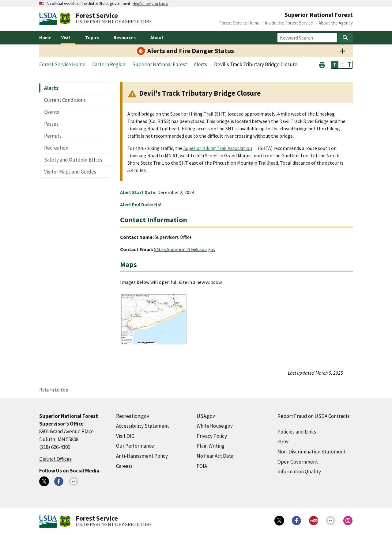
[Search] (345, 38)
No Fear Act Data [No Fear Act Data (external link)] (215, 456)
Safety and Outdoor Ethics (73, 160)
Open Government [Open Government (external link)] (298, 462)
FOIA (202, 466)
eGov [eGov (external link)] (283, 441)
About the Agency (336, 23)
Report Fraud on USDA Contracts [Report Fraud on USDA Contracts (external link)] (314, 416)
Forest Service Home (239, 23)
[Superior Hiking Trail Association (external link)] (220, 148)
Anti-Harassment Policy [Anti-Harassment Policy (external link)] (142, 456)
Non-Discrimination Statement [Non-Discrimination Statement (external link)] (312, 452)
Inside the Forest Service (289, 23)
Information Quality (299, 472)
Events (52, 112)
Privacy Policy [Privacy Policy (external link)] (212, 436)
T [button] (335, 65)
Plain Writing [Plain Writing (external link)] (211, 446)
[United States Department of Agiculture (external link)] (49, 19)
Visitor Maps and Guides (70, 172)
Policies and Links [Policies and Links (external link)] (297, 432)
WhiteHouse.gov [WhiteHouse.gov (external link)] (215, 426)
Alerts (51, 88)
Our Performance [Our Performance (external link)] (135, 446)
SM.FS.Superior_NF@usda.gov (185, 249)
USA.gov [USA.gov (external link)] (206, 416)
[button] (322, 64)
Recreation (56, 148)
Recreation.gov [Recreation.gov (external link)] (133, 416)
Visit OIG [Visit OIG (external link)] (125, 436)
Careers (124, 466)
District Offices (55, 459)
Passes (51, 124)
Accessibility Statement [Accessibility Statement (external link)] (143, 426)
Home (45, 38)
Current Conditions (65, 100)
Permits (53, 136)
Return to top (54, 390)
